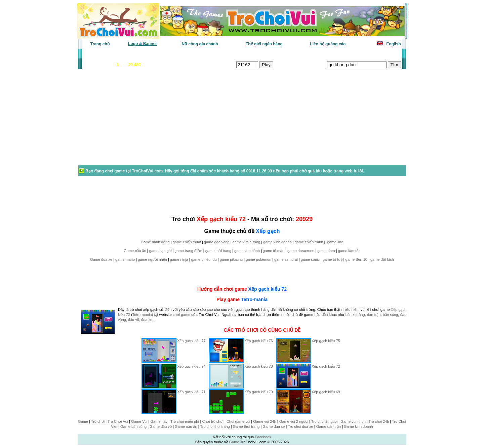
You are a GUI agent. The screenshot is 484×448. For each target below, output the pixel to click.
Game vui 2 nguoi (294, 421)
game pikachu (231, 259)
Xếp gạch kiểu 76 (259, 341)
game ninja (179, 259)
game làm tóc (349, 251)
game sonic (310, 259)
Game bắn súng (133, 426)
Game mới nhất (140, 54)
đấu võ (134, 320)
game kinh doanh (277, 242)
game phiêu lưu (204, 259)
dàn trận (374, 315)
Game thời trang (246, 426)
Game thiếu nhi (322, 54)
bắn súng (390, 315)
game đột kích (382, 259)
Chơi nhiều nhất (177, 54)
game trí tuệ (333, 259)
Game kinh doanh (358, 426)
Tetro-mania (254, 299)
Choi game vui (238, 421)
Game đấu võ (161, 426)
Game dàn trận (329, 426)
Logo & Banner (143, 44)
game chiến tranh (309, 242)
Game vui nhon (353, 421)
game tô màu (274, 251)
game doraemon (301, 251)
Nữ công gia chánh (200, 44)
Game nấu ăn (135, 251)
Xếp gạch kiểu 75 (326, 341)
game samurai (286, 259)
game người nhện (152, 259)
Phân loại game (213, 54)
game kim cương (246, 242)
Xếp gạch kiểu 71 (191, 392)
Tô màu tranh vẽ (382, 54)
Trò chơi (98, 421)
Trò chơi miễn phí (185, 421)
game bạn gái (160, 251)
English (393, 44)
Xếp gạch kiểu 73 (259, 366)
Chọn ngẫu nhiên (251, 54)
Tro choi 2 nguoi (324, 421)
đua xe (147, 320)
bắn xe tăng (355, 315)
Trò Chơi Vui (118, 421)
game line (335, 242)
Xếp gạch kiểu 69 (326, 392)
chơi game (182, 315)
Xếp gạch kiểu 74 (191, 366)
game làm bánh (247, 251)
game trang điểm (188, 251)
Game (83, 421)
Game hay (159, 421)
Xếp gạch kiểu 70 (259, 392)
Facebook (263, 437)
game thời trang (218, 251)
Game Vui (139, 421)
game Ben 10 (356, 259)
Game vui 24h (265, 421)
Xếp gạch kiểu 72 (268, 289)
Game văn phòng (103, 54)
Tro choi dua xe (300, 426)
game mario (125, 259)
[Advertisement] (131, 121)
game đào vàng (217, 242)
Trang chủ (100, 44)
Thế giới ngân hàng (264, 44)
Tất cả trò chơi (288, 54)
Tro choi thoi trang (215, 426)
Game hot (352, 54)
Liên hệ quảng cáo (328, 44)
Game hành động (155, 242)
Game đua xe (101, 259)
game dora (326, 251)
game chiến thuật (187, 242)
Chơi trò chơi (213, 421)
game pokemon (258, 259)
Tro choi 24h (379, 421)
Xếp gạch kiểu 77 (191, 341)
